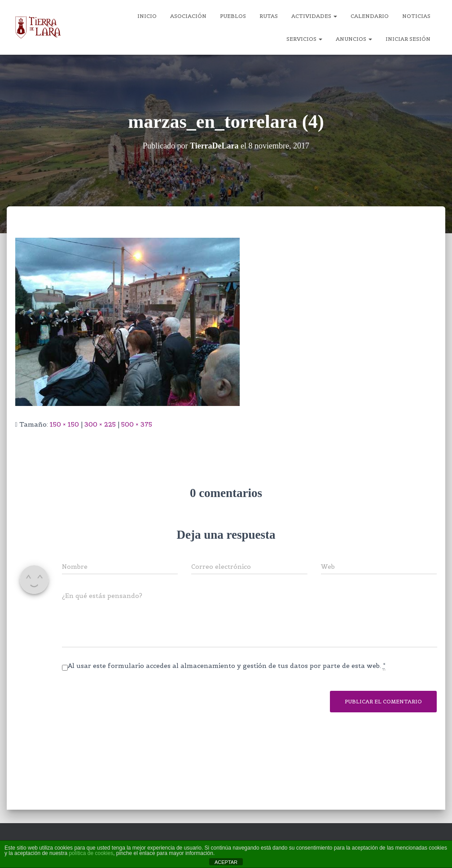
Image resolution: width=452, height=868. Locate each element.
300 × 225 (100, 424)
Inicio (147, 16)
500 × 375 (137, 424)
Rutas (269, 16)
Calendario (370, 16)
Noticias (416, 16)
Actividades (314, 16)
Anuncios (354, 39)
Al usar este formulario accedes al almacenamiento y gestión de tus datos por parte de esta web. (227, 666)
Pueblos (233, 16)
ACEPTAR (226, 862)
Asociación (188, 16)
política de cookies (91, 853)
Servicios (304, 39)
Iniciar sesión (408, 39)
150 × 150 (64, 424)
